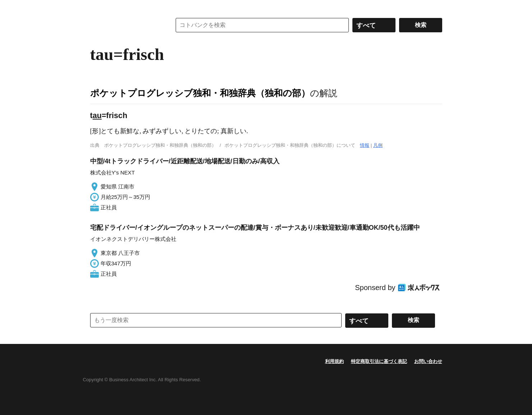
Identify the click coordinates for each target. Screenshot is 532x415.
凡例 (378, 145)
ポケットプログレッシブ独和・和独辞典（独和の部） (200, 93)
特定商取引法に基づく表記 (379, 361)
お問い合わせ (428, 361)
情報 (365, 145)
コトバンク (126, 25)
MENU (97, 7)
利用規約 (334, 361)
